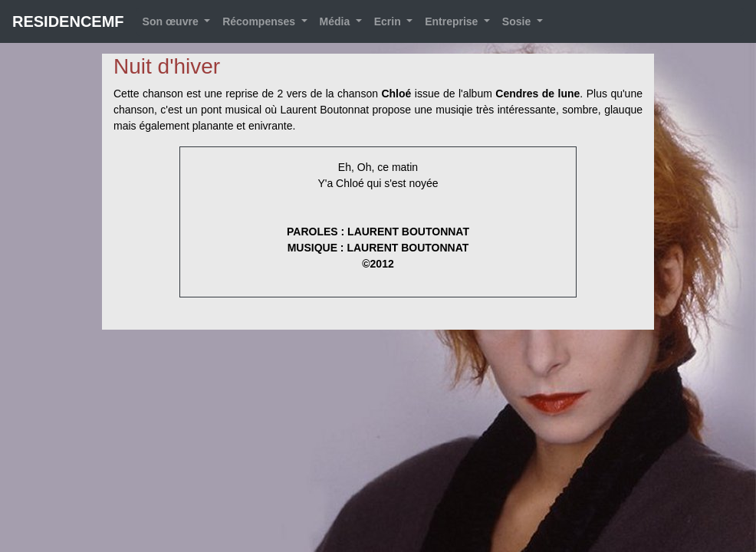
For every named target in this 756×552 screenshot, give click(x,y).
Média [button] (337, 21)
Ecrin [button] (389, 21)
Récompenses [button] (260, 21)
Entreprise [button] (453, 21)
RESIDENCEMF (68, 21)
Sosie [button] (518, 21)
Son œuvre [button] (172, 21)
